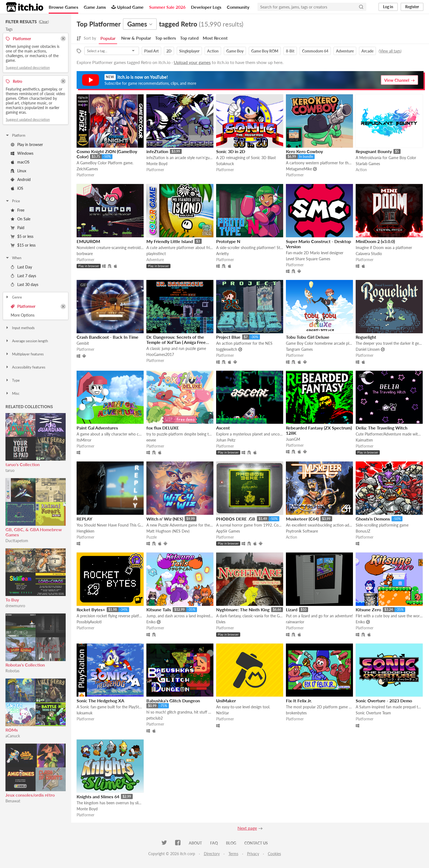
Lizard (292, 610)
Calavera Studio (369, 254)
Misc (12, 393)
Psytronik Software (302, 531)
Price (13, 201)
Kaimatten (364, 440)
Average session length (27, 341)
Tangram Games (299, 349)
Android (21, 179)
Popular (108, 38)
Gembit (83, 343)
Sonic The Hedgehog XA (100, 701)
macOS (20, 162)
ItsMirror (84, 440)
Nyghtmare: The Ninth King (243, 610)
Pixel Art (151, 51)
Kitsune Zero (368, 610)
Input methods (20, 328)
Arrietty (222, 254)
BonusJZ (363, 531)
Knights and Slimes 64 (98, 797)
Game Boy (235, 51)
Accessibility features (25, 367)
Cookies (274, 854)
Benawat (13, 801)
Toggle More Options (36, 315)
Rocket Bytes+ (91, 610)
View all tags (390, 51)
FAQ (214, 843)
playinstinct (156, 254)
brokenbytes (296, 713)
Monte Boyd (157, 164)
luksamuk (85, 713)
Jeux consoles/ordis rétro (30, 795)
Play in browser (27, 144)
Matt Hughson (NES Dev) (168, 531)
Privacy (253, 854)
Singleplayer (189, 51)
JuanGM (293, 439)
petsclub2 (155, 718)
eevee (151, 440)
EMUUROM (88, 241)
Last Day (21, 267)
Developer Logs (206, 7)
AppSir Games (228, 531)
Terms (233, 854)
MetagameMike (299, 169)
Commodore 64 (315, 51)
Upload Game (127, 7)
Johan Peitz (226, 440)
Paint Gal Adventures (97, 428)
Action (213, 51)
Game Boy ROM (265, 51)
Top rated (189, 38)
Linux (18, 171)
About (195, 843)
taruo (10, 470)
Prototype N (228, 241)
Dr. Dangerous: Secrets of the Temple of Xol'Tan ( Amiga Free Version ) (176, 342)
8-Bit (290, 51)
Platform (15, 135)
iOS (17, 188)
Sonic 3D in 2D (231, 151)
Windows (22, 153)
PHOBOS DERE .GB (236, 519)
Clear (44, 22)
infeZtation (157, 151)
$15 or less (23, 245)
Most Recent (215, 38)
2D (169, 51)
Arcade (367, 51)
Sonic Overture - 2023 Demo (384, 701)
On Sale (21, 219)
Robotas (12, 671)
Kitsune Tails (159, 610)
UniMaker (226, 701)
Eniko (151, 622)
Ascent (223, 428)
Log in (388, 7)
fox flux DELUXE (163, 428)
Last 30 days (24, 284)
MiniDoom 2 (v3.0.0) (375, 241)
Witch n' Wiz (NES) (165, 519)
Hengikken (85, 531)
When (13, 258)
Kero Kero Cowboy (304, 151)
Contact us (256, 843)
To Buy (12, 600)
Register (412, 7)
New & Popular (136, 38)
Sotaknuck (225, 164)
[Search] (361, 7)
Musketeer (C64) (302, 519)
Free (18, 210)
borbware (85, 254)
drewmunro (15, 606)
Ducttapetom (17, 541)
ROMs (12, 730)
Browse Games (63, 7)
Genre (14, 297)
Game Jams (95, 7)
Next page (247, 828)
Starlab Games (368, 164)
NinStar (223, 713)
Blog (231, 843)
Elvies (221, 622)
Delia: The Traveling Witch (382, 428)
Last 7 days (23, 276)
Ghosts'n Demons (373, 519)
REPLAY (84, 519)
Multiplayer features (24, 354)
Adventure (345, 51)
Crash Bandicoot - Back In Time (108, 337)
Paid (18, 228)
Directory (212, 854)
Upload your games (192, 62)
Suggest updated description (28, 68)
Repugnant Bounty (374, 151)
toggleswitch (227, 349)
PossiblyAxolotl (89, 622)
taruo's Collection (23, 464)
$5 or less (22, 236)
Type (12, 380)
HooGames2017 (160, 354)
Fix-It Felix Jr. (299, 701)
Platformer (23, 306)
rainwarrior (295, 622)
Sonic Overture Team (373, 713)
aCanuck (13, 736)
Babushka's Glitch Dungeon (173, 701)
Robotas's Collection (25, 665)
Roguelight (366, 337)
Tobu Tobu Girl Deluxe (308, 337)
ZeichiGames (87, 169)
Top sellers (166, 38)
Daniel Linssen (368, 349)
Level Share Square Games (308, 259)
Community (238, 7)
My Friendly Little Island (170, 241)
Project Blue (228, 337)
